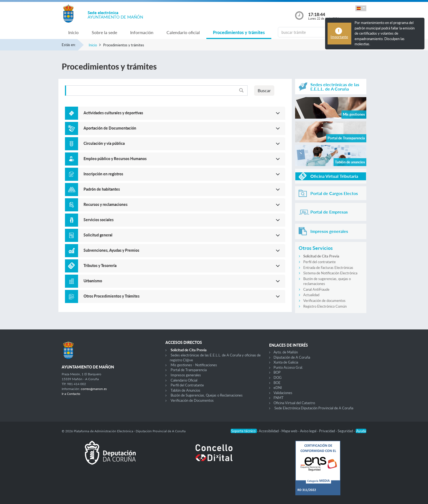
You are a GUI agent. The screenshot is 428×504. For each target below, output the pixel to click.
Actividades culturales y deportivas (113, 113)
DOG (278, 377)
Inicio (73, 32)
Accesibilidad (269, 431)
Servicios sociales (99, 220)
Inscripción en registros (103, 174)
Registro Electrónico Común (325, 306)
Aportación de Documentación (110, 128)
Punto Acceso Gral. (288, 367)
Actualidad (311, 295)
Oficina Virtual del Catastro (294, 403)
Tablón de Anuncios (185, 390)
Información (142, 32)
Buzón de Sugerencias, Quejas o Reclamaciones (207, 395)
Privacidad (327, 431)
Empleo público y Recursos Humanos (115, 159)
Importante (339, 37)
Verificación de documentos (324, 301)
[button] (361, 8)
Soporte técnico (244, 431)
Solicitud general (98, 235)
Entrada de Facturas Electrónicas (328, 268)
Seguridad (346, 431)
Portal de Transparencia (189, 370)
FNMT (279, 398)
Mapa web (290, 431)
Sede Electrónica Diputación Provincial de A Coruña (314, 408)
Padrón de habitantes (102, 189)
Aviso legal (309, 431)
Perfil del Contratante (187, 385)
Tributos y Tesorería (100, 265)
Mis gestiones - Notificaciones (194, 365)
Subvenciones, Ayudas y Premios (111, 250)
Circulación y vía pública (104, 143)
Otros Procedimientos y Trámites (112, 296)
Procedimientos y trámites (239, 32)
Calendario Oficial (184, 380)
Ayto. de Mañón (286, 352)
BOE (277, 383)
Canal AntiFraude (316, 289)
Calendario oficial (183, 32)
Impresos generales (186, 375)
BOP (277, 372)
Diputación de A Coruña (292, 357)
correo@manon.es (94, 389)
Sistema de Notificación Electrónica (330, 273)
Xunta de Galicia (286, 362)
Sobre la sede (104, 32)
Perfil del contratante (319, 262)
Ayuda (361, 431)
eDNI (278, 388)
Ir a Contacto (71, 394)
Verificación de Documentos (192, 400)
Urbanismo (93, 281)
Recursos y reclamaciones (105, 204)
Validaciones (283, 393)
